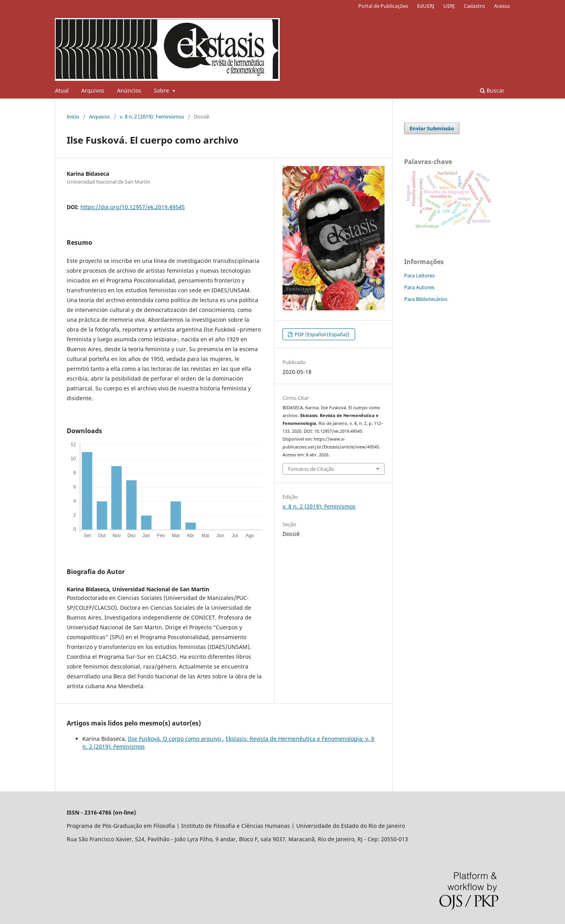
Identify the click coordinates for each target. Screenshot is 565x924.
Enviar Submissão (432, 128)
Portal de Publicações (383, 6)
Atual (62, 90)
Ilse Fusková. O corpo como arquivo (175, 739)
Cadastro (474, 6)
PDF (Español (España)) (322, 334)
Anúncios (129, 90)
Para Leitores (419, 275)
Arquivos (93, 90)
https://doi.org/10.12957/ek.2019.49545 (133, 207)
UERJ (449, 6)
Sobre (162, 90)
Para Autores (419, 287)
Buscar (492, 90)
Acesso (502, 6)
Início (73, 117)
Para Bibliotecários (426, 299)
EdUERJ (426, 6)
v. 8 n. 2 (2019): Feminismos (152, 117)
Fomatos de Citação (311, 469)
